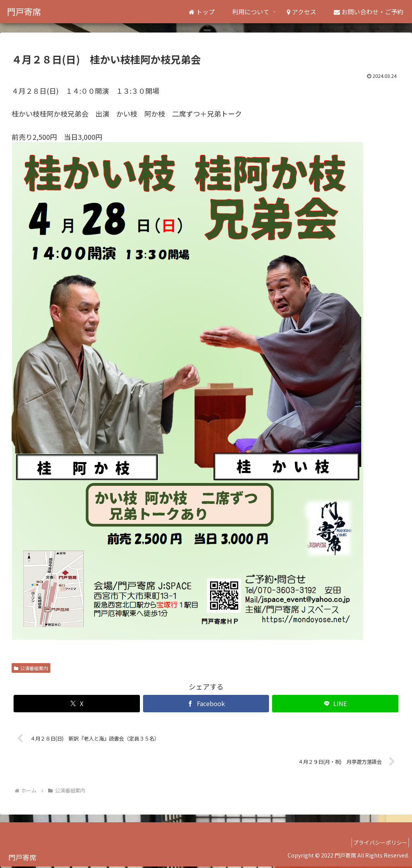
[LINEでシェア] (335, 704)
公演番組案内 (31, 668)
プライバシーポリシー (378, 844)
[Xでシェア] (77, 704)
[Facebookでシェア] (206, 704)
